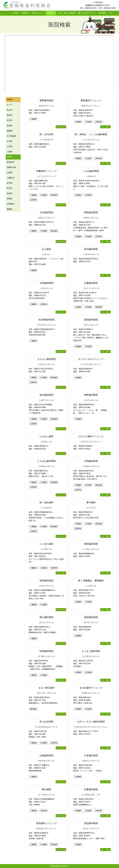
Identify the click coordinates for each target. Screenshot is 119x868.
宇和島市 (11, 204)
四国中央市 (12, 167)
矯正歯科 (99, 158)
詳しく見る (61, 127)
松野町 (10, 199)
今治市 (10, 146)
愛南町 (10, 209)
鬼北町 (10, 193)
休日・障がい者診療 (66, 13)
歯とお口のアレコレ (87, 13)
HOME (15, 13)
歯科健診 (102, 13)
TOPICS (25, 13)
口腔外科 (99, 122)
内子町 (10, 141)
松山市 (10, 110)
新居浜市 (11, 162)
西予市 (10, 188)
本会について (38, 13)
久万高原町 (12, 136)
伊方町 (10, 183)
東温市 (10, 115)
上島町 (10, 152)
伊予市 (10, 120)
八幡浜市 (11, 178)
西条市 (10, 157)
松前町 (10, 126)
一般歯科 (33, 119)
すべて (10, 105)
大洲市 (10, 173)
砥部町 (10, 131)
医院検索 (51, 13)
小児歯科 (88, 122)
